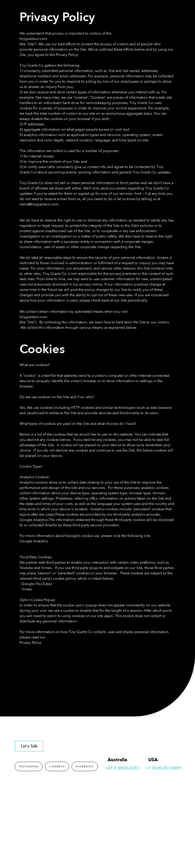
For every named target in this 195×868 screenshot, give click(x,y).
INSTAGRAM (29, 767)
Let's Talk (29, 746)
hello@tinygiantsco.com (39, 204)
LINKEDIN (57, 767)
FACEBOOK (85, 767)
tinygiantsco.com (33, 39)
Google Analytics (34, 541)
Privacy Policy (30, 643)
